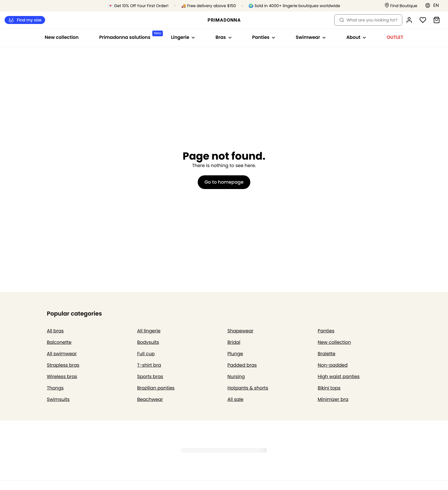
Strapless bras (63, 365)
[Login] (409, 20)
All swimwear (62, 354)
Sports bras (150, 376)
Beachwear (150, 399)
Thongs (55, 388)
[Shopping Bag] (437, 20)
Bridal (234, 342)
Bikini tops (329, 388)
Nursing (236, 376)
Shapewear (240, 331)
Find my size (25, 20)
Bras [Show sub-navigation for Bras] (223, 37)
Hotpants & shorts (248, 388)
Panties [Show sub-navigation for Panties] (264, 37)
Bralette (327, 354)
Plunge (235, 354)
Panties (326, 331)
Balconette (59, 342)
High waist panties (339, 376)
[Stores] (401, 6)
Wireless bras (62, 376)
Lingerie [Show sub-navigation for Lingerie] (183, 37)
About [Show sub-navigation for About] (356, 37)
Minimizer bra (333, 399)
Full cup (146, 354)
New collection (62, 37)
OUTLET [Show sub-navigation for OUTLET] (395, 37)
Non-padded (333, 365)
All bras (55, 331)
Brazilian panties (156, 388)
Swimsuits (58, 399)
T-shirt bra (149, 365)
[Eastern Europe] (434, 5)
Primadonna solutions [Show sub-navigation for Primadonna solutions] (130, 36)
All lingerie (149, 331)
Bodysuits (148, 342)
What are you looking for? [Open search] (368, 20)
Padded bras (242, 365)
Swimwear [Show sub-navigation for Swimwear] (311, 37)
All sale (235, 399)
